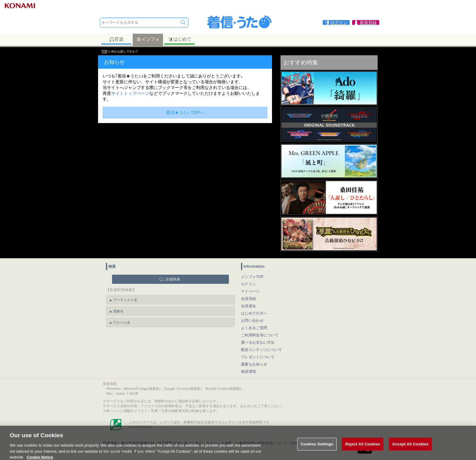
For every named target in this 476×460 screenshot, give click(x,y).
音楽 (116, 39)
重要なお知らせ (254, 364)
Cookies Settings (317, 447)
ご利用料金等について (260, 335)
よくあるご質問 (254, 328)
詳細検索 (173, 279)
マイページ (250, 291)
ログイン (248, 284)
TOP (104, 51)
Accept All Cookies (410, 447)
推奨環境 (248, 372)
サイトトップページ (130, 93)
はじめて (180, 39)
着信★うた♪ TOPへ (185, 112)
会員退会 (248, 306)
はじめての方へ (254, 313)
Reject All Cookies (363, 447)
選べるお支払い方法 (258, 342)
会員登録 (248, 299)
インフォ (148, 39)
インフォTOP (252, 277)
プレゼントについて (258, 357)
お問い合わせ (252, 321)
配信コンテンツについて (262, 350)
